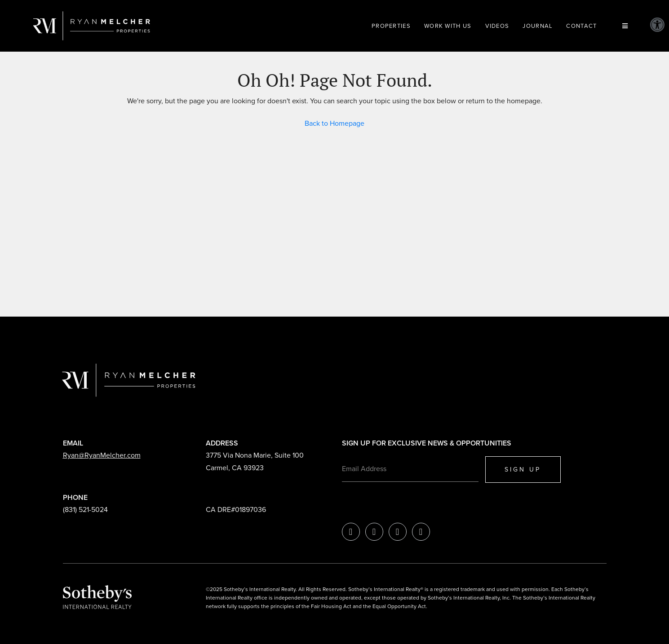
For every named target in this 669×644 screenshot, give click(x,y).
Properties (391, 26)
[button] (657, 25)
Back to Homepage (334, 123)
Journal (538, 26)
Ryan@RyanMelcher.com (102, 455)
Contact (581, 26)
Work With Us (448, 26)
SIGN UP (523, 470)
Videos (497, 26)
